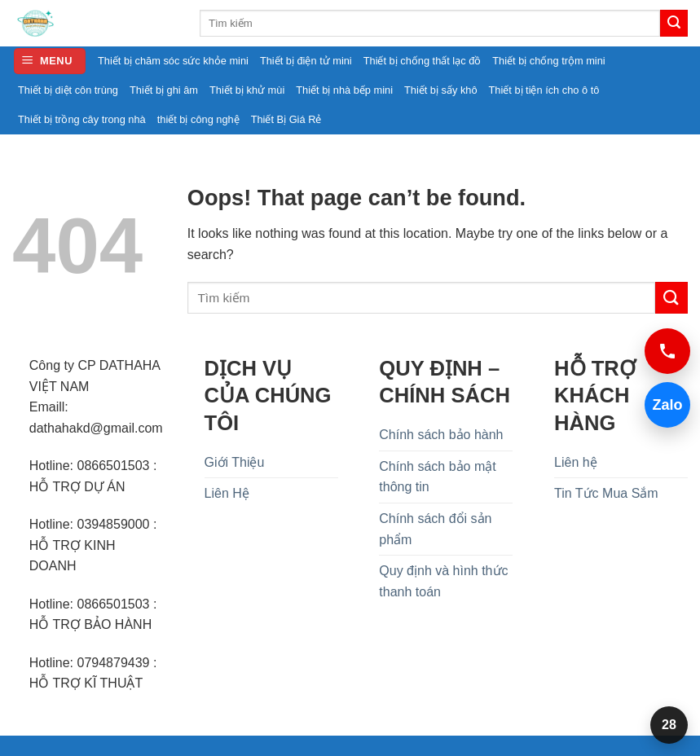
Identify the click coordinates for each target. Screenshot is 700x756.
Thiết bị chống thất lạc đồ (423, 61)
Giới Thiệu (235, 462)
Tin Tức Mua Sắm (606, 493)
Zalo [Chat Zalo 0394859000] (664, 404)
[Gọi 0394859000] (667, 351)
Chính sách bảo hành (441, 435)
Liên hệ (576, 462)
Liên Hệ (227, 493)
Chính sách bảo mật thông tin (437, 477)
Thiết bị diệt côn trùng (68, 90)
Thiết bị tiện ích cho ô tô (544, 90)
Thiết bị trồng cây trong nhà (82, 119)
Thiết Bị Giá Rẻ (286, 119)
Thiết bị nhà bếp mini (344, 90)
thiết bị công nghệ (198, 119)
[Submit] (674, 24)
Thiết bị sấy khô (441, 90)
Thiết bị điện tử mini (306, 61)
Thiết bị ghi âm (164, 90)
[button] (50, 62)
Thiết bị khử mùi (247, 90)
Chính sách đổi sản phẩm (435, 529)
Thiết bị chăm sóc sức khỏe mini (173, 61)
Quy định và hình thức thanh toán (443, 581)
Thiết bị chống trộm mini (548, 61)
